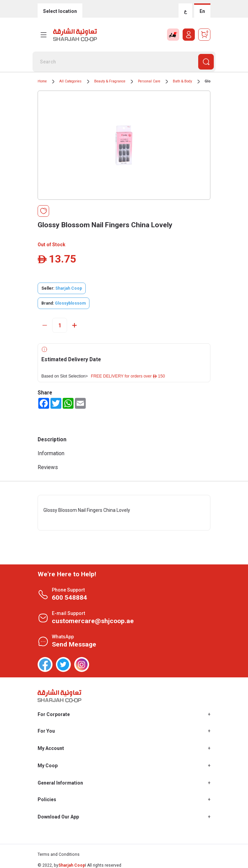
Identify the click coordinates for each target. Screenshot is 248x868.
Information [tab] (51, 453)
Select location (60, 11)
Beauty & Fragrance (110, 81)
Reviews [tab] (48, 467)
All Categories (70, 81)
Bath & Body (182, 81)
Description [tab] (52, 439)
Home (42, 81)
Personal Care (149, 81)
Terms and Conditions (59, 854)
